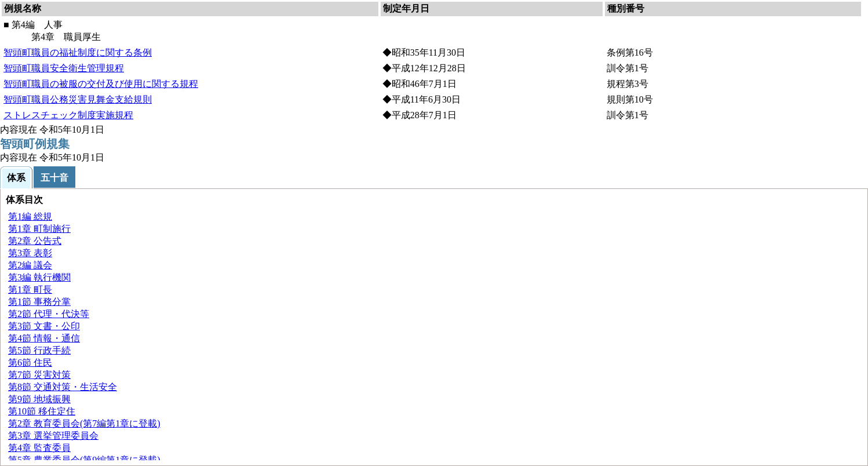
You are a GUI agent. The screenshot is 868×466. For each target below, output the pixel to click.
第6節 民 (30, 363)
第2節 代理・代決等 (49, 314)
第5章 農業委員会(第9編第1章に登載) (84, 460)
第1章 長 (30, 290)
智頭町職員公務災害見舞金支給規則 (78, 99)
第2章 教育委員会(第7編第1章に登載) (84, 423)
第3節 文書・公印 (44, 326)
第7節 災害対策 (39, 375)
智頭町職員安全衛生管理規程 (64, 68)
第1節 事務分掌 (39, 302)
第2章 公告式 (35, 241)
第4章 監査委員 (39, 448)
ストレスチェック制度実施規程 (68, 115)
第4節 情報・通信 (44, 338)
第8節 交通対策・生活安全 (63, 387)
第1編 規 (30, 216)
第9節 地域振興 (39, 399)
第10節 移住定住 (42, 411)
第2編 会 (30, 265)
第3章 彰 (30, 253)
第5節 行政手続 (39, 350)
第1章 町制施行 (39, 229)
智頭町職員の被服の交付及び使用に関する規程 (101, 84)
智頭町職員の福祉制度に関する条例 (78, 52)
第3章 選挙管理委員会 (53, 436)
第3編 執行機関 (39, 277)
